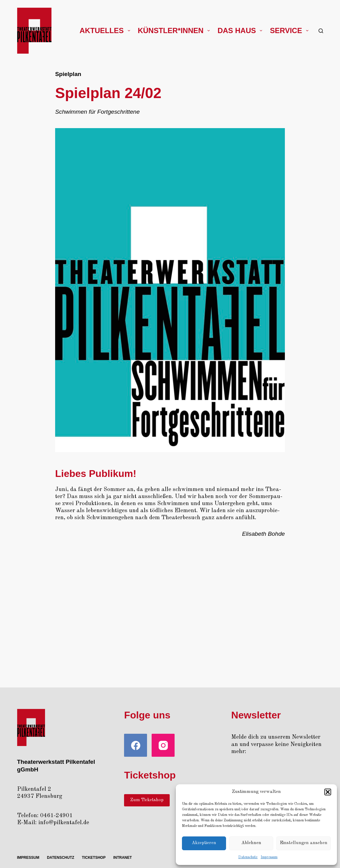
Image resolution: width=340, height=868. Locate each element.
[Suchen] (321, 31)
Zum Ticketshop (147, 800)
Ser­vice (290, 30)
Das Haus (241, 30)
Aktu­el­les (106, 30)
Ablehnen (251, 843)
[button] (328, 792)
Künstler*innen (175, 30)
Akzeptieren (204, 843)
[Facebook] (136, 745)
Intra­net (123, 858)
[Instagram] (163, 745)
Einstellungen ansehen (304, 843)
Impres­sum (269, 857)
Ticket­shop (94, 858)
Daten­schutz (248, 857)
